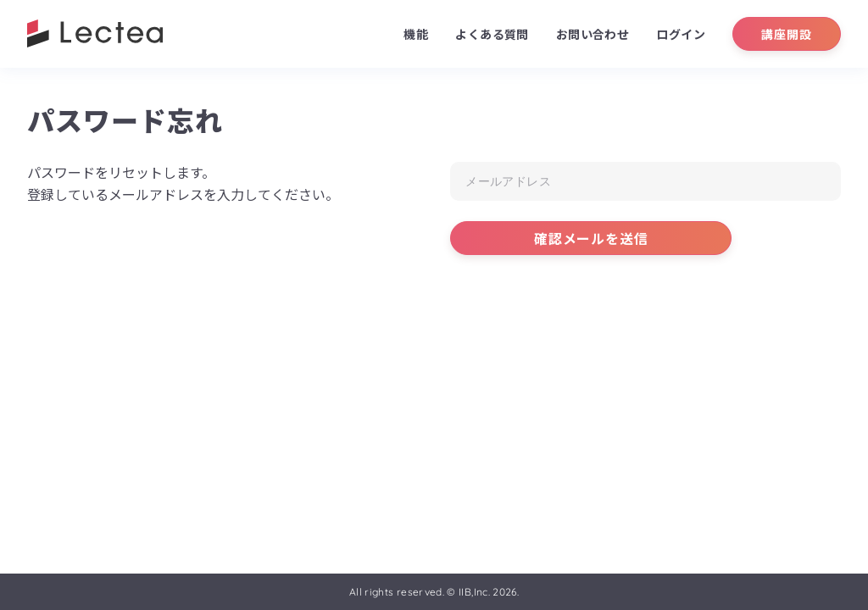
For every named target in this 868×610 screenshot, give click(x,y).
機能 (416, 34)
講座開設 (786, 34)
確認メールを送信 (591, 238)
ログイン (681, 34)
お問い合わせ (593, 34)
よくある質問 (492, 34)
